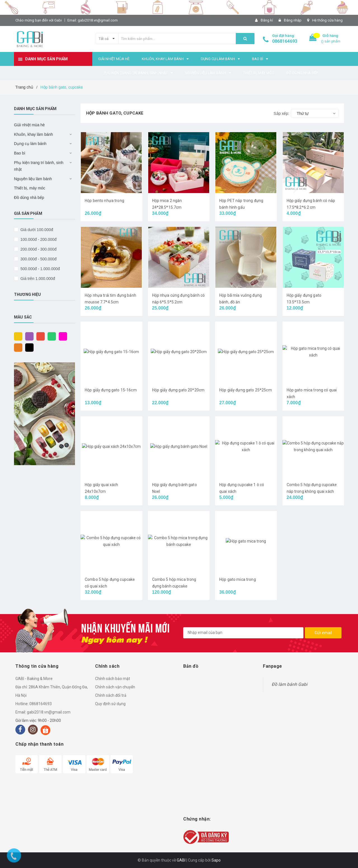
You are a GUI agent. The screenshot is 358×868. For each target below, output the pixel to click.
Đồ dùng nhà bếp (29, 198)
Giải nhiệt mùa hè (29, 125)
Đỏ (39, 336)
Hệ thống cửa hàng (327, 20)
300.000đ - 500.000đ (38, 259)
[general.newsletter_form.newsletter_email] (243, 633)
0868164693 (285, 41)
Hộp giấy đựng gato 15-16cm (111, 390)
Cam (17, 347)
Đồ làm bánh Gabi (289, 684)
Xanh (50, 336)
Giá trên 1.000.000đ (37, 279)
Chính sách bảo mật (113, 679)
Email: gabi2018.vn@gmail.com (93, 20)
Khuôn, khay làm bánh (33, 134)
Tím (28, 336)
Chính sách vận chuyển (115, 687)
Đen (28, 347)
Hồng (62, 336)
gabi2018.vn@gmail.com (49, 712)
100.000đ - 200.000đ (38, 239)
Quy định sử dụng (110, 704)
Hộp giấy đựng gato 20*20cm (178, 390)
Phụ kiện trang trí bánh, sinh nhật (39, 166)
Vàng (17, 336)
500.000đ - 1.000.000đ (40, 269)
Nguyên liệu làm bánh (33, 179)
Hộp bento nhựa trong (104, 201)
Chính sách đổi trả (111, 695)
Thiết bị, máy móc (30, 188)
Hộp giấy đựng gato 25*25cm (246, 390)
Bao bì (20, 153)
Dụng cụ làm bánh (30, 144)
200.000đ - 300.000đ (38, 249)
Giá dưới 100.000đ (36, 230)
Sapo (216, 860)
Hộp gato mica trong (238, 579)
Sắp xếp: (281, 113)
